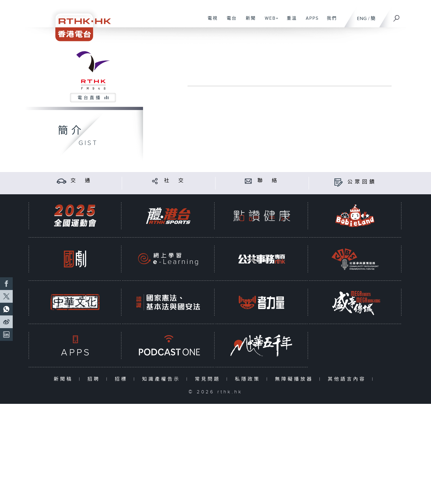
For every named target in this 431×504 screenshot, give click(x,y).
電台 (229, 22)
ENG (362, 19)
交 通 (81, 181)
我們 (329, 22)
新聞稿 (65, 379)
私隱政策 (249, 379)
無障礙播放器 (295, 379)
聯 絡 (268, 181)
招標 (123, 379)
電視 (210, 22)
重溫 (289, 22)
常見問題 (209, 379)
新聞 (248, 22)
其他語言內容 (348, 379)
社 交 (175, 181)
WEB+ (269, 22)
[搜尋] (397, 16)
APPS (310, 22)
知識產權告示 (163, 379)
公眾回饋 (362, 182)
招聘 (95, 379)
